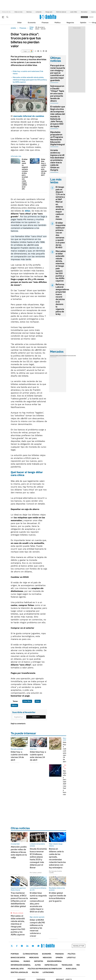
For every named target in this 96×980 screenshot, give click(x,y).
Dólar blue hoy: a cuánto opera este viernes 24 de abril (38, 756)
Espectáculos (51, 965)
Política (58, 23)
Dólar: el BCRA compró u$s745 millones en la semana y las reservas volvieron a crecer (37, 928)
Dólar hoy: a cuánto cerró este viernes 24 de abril (19, 756)
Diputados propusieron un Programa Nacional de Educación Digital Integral (57, 138)
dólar (28, 211)
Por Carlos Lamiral (36, 873)
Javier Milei (74, 12)
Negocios (70, 23)
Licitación (39, 12)
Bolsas (59, 356)
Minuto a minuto (18, 913)
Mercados (34, 958)
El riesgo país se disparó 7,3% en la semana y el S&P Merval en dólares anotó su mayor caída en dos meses (60, 203)
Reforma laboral (61, 12)
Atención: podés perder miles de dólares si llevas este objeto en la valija (19, 852)
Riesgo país (49, 12)
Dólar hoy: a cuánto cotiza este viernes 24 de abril (66, 752)
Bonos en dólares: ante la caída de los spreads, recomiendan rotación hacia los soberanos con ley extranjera (57, 858)
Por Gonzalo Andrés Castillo (55, 872)
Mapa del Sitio (17, 969)
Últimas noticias (30, 954)
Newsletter (91, 22)
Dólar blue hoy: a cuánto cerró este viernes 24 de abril (44, 167)
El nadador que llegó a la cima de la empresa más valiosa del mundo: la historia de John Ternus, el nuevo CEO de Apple (58, 116)
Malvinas (29, 12)
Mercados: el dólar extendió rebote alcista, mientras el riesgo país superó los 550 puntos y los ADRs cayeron (30, 80)
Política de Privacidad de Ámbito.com (45, 969)
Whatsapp (38, 946)
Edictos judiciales (19, 972)
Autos (38, 965)
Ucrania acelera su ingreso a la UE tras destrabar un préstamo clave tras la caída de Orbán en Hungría (57, 160)
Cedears (73, 356)
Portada (15, 954)
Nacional (15, 961)
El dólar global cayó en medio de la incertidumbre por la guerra (58, 897)
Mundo (27, 961)
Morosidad (84, 12)
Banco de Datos (18, 958)
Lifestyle (71, 958)
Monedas (53, 356)
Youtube (33, 946)
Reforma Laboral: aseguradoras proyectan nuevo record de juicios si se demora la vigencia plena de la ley (62, 299)
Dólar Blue (32, 28)
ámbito (13, 28)
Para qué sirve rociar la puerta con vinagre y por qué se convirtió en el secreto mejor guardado (58, 73)
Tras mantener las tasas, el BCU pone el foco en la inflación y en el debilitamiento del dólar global (19, 900)
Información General (21, 965)
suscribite (84, 17)
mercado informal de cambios (29, 116)
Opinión (83, 23)
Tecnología (67, 965)
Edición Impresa (54, 961)
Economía (32, 23)
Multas (35, 972)
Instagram (22, 946)
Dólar (20, 23)
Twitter (12, 946)
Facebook (17, 946)
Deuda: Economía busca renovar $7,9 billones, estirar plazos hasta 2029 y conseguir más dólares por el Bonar (38, 858)
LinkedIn (27, 946)
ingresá (91, 17)
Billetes (14, 705)
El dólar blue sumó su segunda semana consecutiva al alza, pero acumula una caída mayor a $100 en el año (27, 174)
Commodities (66, 356)
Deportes (39, 961)
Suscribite (36, 717)
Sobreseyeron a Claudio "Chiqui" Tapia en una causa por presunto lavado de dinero (57, 93)
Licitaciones (48, 972)
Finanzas (45, 23)
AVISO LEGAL (71, 969)
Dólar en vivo (18, 12)
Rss (78, 965)
